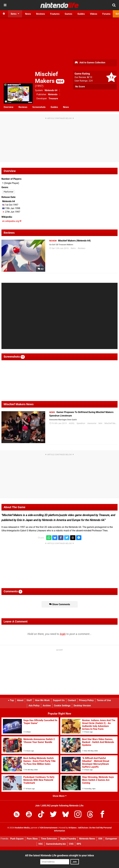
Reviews (23, 107)
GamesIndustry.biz (56, 844)
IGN (100, 839)
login (63, 634)
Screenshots (39, 107)
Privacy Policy (86, 700)
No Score (80, 87)
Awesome (92, 423)
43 (41, 269)
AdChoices (83, 828)
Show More (60, 796)
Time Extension (49, 839)
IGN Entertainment (49, 828)
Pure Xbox (32, 839)
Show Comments (60, 604)
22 (41, 440)
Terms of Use (104, 700)
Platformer (9, 192)
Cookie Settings (62, 706)
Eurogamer (111, 839)
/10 (90, 77)
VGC (41, 844)
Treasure (53, 99)
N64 (100, 423)
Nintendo (53, 94)
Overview (9, 107)
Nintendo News (87, 839)
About (20, 700)
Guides (54, 107)
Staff (29, 700)
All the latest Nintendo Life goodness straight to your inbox (60, 855)
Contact (72, 700)
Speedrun (81, 423)
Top (11, 700)
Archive (47, 706)
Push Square (17, 839)
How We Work (42, 700)
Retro (73, 248)
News (66, 107)
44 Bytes (72, 828)
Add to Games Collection (90, 63)
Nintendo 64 (51, 90)
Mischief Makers (50, 77)
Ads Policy (34, 706)
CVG (71, 844)
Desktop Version (82, 706)
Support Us (59, 700)
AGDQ (72, 423)
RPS (79, 844)
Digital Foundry (68, 839)
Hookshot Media (22, 828)
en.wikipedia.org (12, 221)
